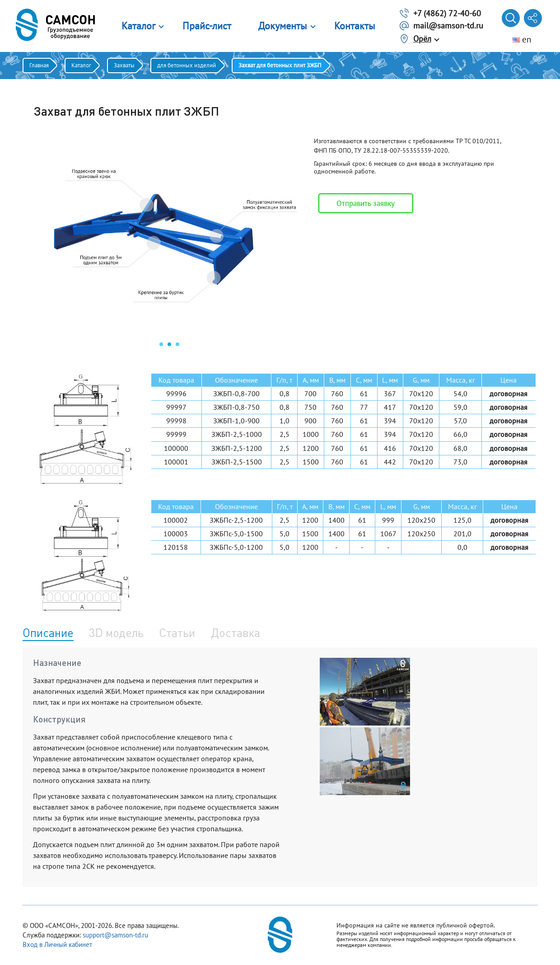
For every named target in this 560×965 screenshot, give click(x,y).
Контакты (355, 26)
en (522, 39)
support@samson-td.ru (115, 935)
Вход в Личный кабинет (57, 944)
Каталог (138, 26)
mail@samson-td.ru (448, 26)
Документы (283, 26)
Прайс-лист (207, 26)
